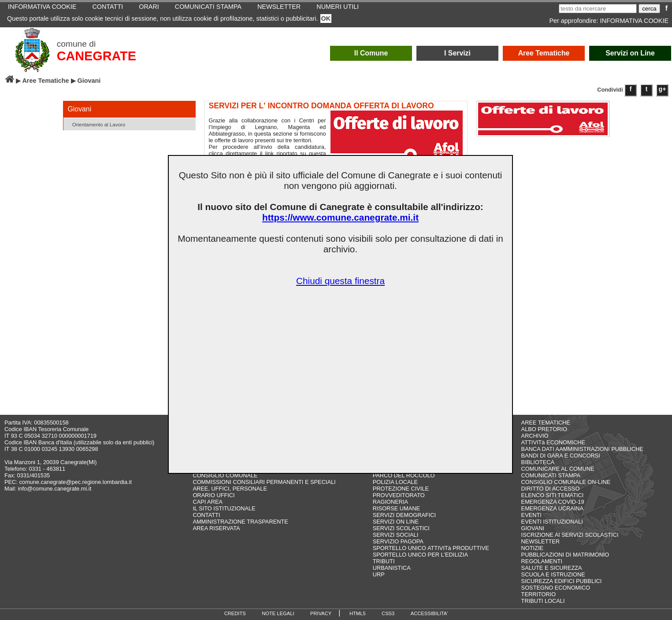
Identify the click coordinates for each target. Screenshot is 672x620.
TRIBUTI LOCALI (543, 601)
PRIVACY (321, 613)
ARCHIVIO (535, 436)
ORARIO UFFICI (213, 495)
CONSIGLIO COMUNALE (225, 475)
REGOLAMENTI (542, 561)
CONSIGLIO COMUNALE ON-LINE (566, 482)
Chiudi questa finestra (340, 281)
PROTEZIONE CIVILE (401, 489)
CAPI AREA (208, 502)
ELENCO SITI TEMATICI (553, 495)
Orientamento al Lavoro (96, 124)
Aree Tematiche (544, 53)
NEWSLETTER (540, 541)
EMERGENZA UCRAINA (553, 508)
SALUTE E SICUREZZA (552, 568)
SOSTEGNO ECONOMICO (556, 588)
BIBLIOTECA (538, 462)
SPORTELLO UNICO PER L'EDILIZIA (420, 555)
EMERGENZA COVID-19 (553, 502)
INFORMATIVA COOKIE (634, 21)
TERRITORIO (539, 594)
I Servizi (457, 53)
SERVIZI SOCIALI (396, 535)
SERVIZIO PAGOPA (398, 541)
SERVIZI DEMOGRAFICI (404, 515)
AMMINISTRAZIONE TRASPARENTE (240, 522)
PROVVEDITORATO (399, 495)
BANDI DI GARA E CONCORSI (561, 456)
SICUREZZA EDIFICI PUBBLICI (562, 581)
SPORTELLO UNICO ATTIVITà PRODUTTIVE (431, 548)
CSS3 (388, 613)
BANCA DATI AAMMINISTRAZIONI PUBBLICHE (582, 449)
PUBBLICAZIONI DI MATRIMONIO (565, 555)
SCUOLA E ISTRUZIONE (553, 574)
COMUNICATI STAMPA (551, 475)
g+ (663, 89)
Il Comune (371, 53)
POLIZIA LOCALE (395, 482)
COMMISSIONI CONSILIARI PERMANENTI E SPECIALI (264, 482)
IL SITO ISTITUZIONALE (224, 508)
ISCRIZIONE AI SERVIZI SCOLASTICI (570, 535)
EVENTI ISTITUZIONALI (552, 522)
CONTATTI (206, 515)
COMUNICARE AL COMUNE (558, 469)
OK (326, 18)
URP (379, 574)
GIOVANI (533, 528)
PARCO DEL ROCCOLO (404, 475)
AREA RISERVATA (216, 528)
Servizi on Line (630, 53)
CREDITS (235, 613)
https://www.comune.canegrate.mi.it (340, 217)
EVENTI (531, 515)
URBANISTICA (392, 568)
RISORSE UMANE (396, 508)
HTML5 (358, 613)
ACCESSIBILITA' (429, 613)
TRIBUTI (384, 561)
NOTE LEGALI (278, 613)
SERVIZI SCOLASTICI (401, 528)
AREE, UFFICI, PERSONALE (230, 489)
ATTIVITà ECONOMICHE (553, 442)
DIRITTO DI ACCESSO (551, 489)
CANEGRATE (97, 56)
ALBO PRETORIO (544, 429)
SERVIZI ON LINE (396, 522)
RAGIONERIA (390, 502)
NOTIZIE (532, 548)
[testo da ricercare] (598, 9)
